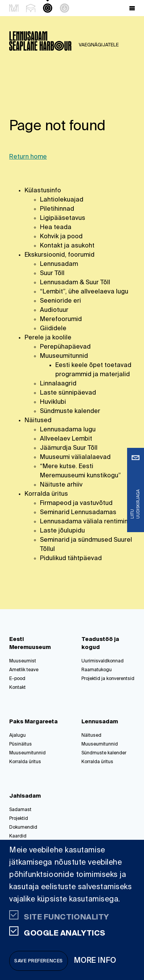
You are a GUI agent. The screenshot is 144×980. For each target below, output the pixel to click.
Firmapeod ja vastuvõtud (76, 503)
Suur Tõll (52, 274)
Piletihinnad (57, 209)
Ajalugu (17, 736)
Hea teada (56, 228)
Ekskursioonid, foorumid (60, 255)
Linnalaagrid (58, 384)
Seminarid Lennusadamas (78, 513)
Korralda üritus (46, 494)
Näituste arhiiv (61, 485)
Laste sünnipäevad (68, 393)
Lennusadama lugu (68, 430)
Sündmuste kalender (70, 411)
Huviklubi (53, 402)
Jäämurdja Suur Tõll (69, 448)
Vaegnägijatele (99, 45)
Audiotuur (54, 310)
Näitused (38, 421)
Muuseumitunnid (64, 356)
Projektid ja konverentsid (108, 679)
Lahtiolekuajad (62, 200)
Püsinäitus (21, 744)
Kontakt (17, 688)
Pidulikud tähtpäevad (71, 559)
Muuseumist (23, 661)
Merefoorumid (61, 320)
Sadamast (20, 810)
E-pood (17, 679)
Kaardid (18, 836)
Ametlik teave (24, 670)
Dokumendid (23, 828)
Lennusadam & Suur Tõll (75, 283)
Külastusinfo (43, 191)
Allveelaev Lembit (66, 439)
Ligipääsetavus (63, 218)
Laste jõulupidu (62, 531)
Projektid (19, 819)
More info (95, 961)
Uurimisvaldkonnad (103, 661)
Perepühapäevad (65, 347)
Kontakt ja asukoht (67, 246)
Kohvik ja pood (61, 237)
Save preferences (39, 961)
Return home (28, 157)
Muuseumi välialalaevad (75, 457)
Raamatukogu (97, 670)
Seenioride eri (60, 301)
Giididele (53, 329)
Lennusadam (59, 264)
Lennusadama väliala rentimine (86, 522)
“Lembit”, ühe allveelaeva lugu (84, 292)
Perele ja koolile (48, 338)
